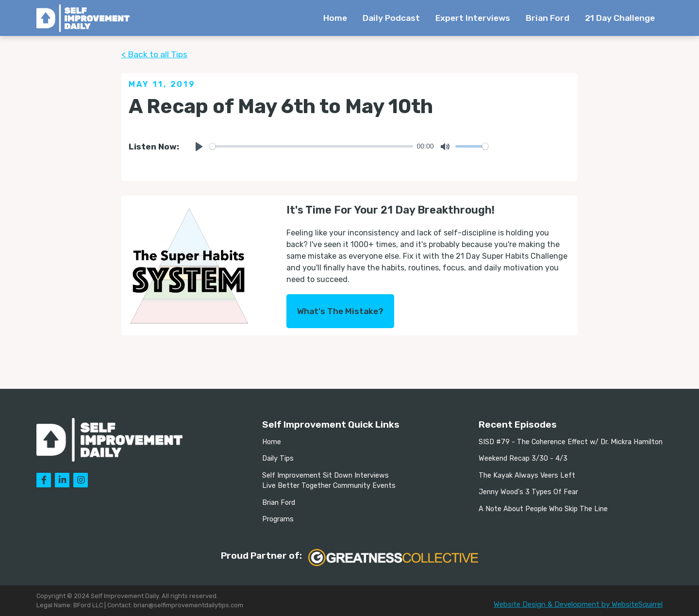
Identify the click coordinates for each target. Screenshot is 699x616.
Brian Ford (548, 18)
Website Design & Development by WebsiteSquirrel (578, 604)
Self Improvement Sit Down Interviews (325, 475)
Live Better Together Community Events (329, 486)
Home (335, 18)
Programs (278, 519)
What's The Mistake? (340, 311)
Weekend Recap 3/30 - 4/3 (523, 458)
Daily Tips (278, 458)
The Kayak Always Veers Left (527, 475)
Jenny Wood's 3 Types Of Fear (528, 492)
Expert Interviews (473, 18)
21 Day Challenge (620, 18)
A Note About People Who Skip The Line (543, 509)
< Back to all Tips (154, 54)
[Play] (199, 147)
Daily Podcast (391, 18)
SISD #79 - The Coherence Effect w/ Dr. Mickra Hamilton (571, 442)
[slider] (311, 146)
